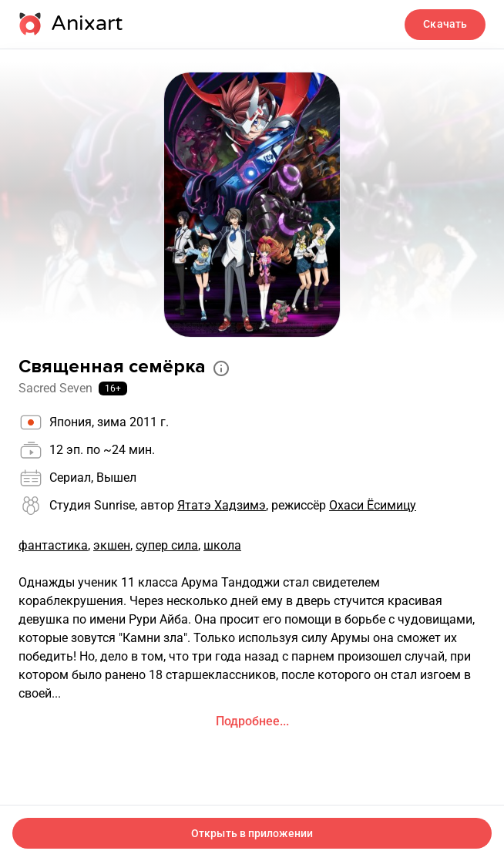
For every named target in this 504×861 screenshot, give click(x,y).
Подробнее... (252, 721)
